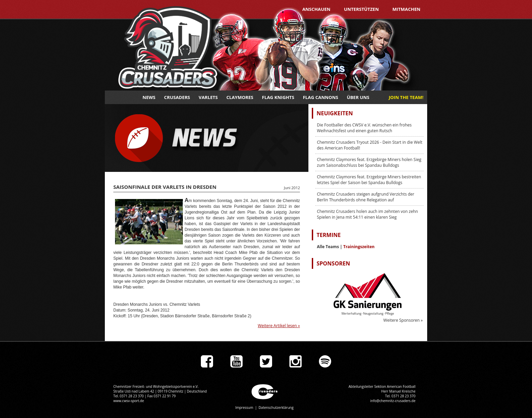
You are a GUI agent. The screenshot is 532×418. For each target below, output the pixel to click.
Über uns (358, 97)
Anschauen (316, 9)
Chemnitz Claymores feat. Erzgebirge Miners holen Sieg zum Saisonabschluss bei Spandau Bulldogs (369, 162)
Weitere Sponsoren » (403, 320)
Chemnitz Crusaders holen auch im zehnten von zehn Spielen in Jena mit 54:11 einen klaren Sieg (367, 214)
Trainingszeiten (359, 247)
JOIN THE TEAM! (406, 97)
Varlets (208, 97)
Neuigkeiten (335, 113)
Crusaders (177, 97)
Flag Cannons (321, 97)
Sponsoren (333, 263)
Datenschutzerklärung (276, 407)
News (149, 97)
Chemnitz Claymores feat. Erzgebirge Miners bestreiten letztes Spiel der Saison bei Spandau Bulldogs (369, 180)
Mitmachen (406, 9)
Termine (329, 235)
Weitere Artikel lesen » (279, 326)
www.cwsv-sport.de (129, 401)
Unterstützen (362, 9)
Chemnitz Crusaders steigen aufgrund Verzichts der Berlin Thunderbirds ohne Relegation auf (366, 197)
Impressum (244, 407)
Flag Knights (278, 97)
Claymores (240, 97)
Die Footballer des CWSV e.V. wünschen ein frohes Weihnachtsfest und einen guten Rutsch (364, 128)
